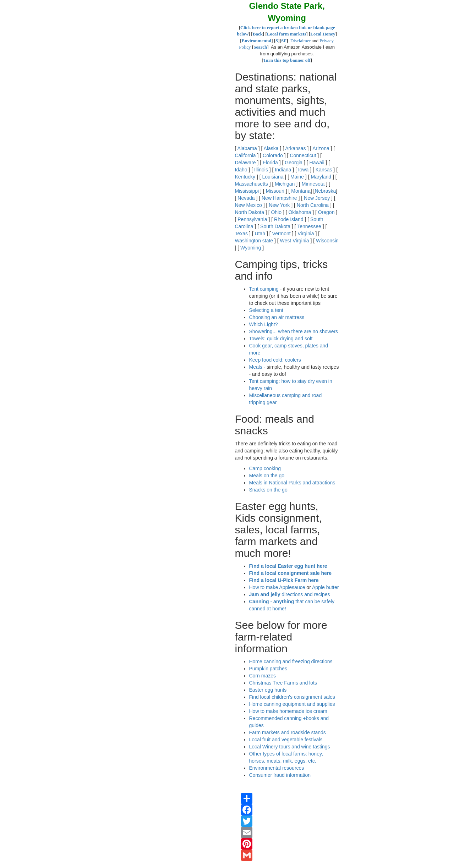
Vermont (282, 234)
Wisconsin (327, 241)
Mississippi (247, 191)
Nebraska (325, 191)
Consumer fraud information (280, 775)
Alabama (247, 148)
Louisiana (273, 177)
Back (258, 34)
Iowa (304, 170)
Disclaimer (300, 41)
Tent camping (264, 289)
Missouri (275, 191)
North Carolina (313, 205)
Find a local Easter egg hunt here (288, 566)
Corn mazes (263, 676)
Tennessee (309, 226)
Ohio (276, 212)
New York (279, 205)
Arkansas (295, 148)
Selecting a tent (266, 310)
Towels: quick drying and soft (281, 339)
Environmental (257, 41)
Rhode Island (289, 219)
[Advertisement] (67, 28)
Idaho (241, 170)
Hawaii (317, 163)
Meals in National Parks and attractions (292, 483)
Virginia (306, 234)
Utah (260, 234)
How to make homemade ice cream (288, 711)
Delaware (245, 163)
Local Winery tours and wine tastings (290, 747)
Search (260, 47)
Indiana (283, 170)
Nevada (246, 198)
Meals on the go (267, 476)
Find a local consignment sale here (291, 573)
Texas (242, 234)
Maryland (321, 177)
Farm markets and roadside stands (288, 732)
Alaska (271, 148)
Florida (270, 163)
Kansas (324, 170)
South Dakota (275, 226)
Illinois (261, 170)
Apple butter (326, 587)
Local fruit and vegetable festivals (286, 740)
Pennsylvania (252, 219)
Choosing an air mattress (277, 317)
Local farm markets (286, 34)
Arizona (321, 148)
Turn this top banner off (287, 60)
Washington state (254, 241)
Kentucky (245, 177)
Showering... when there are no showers (294, 331)
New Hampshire (279, 198)
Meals (256, 367)
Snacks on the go (268, 490)
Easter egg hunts (268, 690)
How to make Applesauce (277, 587)
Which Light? (264, 324)
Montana (301, 191)
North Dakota (250, 212)
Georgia (294, 163)
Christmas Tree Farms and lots (283, 683)
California (245, 155)
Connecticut (303, 155)
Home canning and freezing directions (291, 661)
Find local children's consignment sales (292, 697)
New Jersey (317, 198)
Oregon (326, 212)
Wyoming (251, 248)
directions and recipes (290, 594)
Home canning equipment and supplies (292, 704)
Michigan (285, 184)
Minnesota (313, 184)
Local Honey (323, 34)
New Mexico (248, 205)
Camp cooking (265, 468)
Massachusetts (252, 184)
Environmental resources (277, 768)
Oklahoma (300, 212)
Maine (297, 177)
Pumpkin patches (268, 669)
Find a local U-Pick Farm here (284, 580)
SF (284, 41)
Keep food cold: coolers (275, 360)
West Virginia (295, 241)
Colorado (273, 155)
